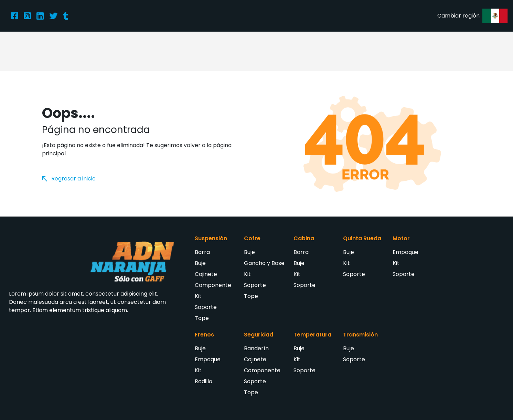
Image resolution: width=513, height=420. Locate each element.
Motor (401, 238)
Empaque (405, 252)
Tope (202, 318)
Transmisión (360, 335)
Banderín (256, 348)
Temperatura (312, 335)
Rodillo (204, 381)
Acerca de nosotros (191, 51)
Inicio (107, 51)
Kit (198, 296)
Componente (213, 285)
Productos (139, 51)
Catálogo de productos (260, 51)
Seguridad (259, 335)
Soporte (206, 307)
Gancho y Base (264, 263)
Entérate (352, 51)
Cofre (252, 238)
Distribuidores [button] (316, 51)
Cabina (304, 238)
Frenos (204, 335)
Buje (200, 263)
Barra (202, 252)
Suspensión (211, 238)
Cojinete (206, 274)
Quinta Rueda (362, 238)
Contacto (388, 51)
